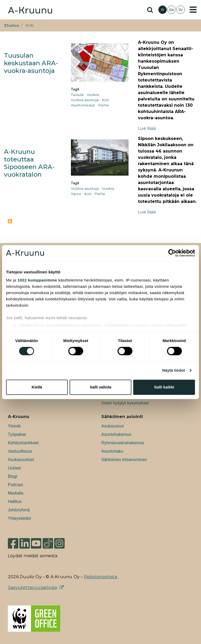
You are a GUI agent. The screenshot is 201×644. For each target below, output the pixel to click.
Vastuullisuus (20, 451)
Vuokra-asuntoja (85, 100)
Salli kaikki (164, 387)
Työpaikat (17, 434)
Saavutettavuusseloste (33, 588)
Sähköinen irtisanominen (124, 460)
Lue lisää (147, 128)
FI (163, 10)
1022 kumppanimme (37, 280)
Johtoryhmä (19, 510)
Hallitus (15, 502)
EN (172, 10)
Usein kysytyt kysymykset (125, 403)
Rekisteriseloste (101, 577)
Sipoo (76, 194)
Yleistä (14, 426)
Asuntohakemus (116, 434)
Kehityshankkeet (23, 443)
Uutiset (14, 468)
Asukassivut (112, 426)
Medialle (16, 493)
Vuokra (93, 95)
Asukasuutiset (21, 460)
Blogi (13, 476)
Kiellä (37, 387)
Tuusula (77, 95)
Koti (105, 100)
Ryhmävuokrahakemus (123, 443)
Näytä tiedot (174, 370)
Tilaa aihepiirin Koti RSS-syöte (10, 221)
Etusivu (12, 25)
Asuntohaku (112, 451)
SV (181, 10)
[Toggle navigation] (193, 10)
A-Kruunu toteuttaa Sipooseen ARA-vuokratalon (29, 163)
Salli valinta (101, 387)
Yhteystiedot (19, 518)
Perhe (104, 105)
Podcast (15, 485)
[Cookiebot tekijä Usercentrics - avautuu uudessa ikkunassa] (172, 253)
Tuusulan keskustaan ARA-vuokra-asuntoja (31, 63)
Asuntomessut (83, 105)
